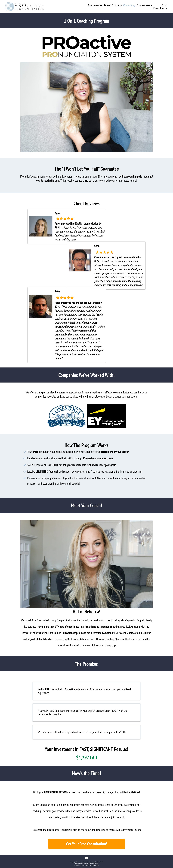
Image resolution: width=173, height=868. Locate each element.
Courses (117, 5)
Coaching (129, 5)
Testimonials (144, 5)
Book (107, 5)
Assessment (95, 5)
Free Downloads (160, 7)
